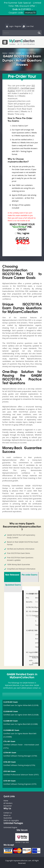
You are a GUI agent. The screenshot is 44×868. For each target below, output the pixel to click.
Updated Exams (13, 585)
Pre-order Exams (30, 575)
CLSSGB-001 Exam (11, 711)
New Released (12, 575)
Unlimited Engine (10, 827)
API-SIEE (36, 665)
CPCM (36, 652)
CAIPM (33, 652)
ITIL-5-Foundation (36, 621)
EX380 (30, 594)
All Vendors (8, 803)
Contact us (8, 813)
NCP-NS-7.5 (30, 611)
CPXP (30, 630)
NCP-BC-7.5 (27, 611)
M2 (27, 652)
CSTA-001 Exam (10, 762)
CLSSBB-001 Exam (11, 721)
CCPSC (33, 630)
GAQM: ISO (20, 53)
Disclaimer (8, 806)
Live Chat (27, 26)
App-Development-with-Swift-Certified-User (30, 663)
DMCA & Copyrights (11, 820)
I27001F (36, 658)
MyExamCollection (22, 42)
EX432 (33, 594)
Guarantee (8, 818)
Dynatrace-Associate (36, 609)
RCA (33, 658)
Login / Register (13, 26)
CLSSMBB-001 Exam (11, 730)
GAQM (11, 53)
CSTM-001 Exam (10, 753)
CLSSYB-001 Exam (11, 702)
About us (7, 815)
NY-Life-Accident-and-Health (36, 639)
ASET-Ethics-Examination (33, 611)
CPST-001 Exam (10, 771)
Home (5, 53)
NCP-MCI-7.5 (36, 598)
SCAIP (27, 630)
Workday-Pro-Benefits (27, 598)
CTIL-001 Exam (9, 741)
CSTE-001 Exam (10, 781)
